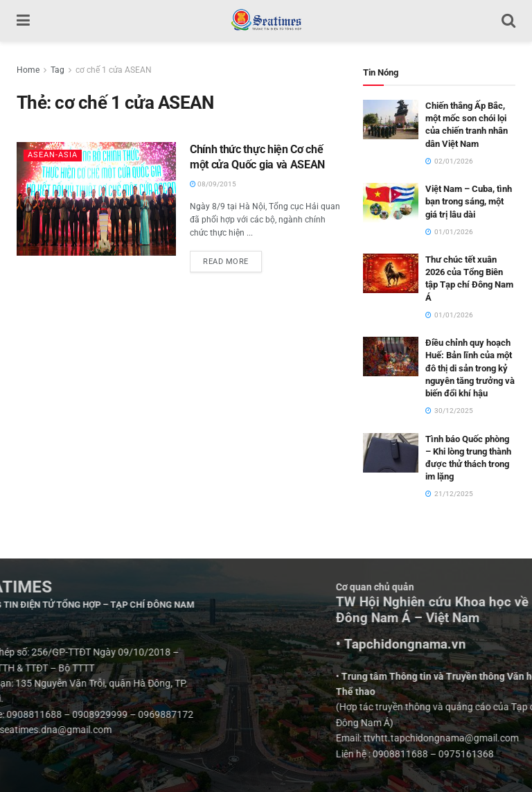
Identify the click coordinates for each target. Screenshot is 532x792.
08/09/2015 (213, 184)
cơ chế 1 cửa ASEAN (114, 70)
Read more (232, 258)
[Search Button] (508, 21)
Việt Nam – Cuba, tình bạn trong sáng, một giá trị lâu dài (469, 201)
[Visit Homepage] (266, 21)
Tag (57, 70)
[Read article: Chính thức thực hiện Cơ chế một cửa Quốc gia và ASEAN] (96, 199)
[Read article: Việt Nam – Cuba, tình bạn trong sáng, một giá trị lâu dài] (391, 203)
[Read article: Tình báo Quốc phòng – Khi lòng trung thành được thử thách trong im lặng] (391, 453)
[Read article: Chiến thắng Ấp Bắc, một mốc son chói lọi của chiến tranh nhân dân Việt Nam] (391, 120)
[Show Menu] (23, 21)
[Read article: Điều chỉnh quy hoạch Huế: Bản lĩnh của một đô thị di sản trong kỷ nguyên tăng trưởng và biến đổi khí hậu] (391, 357)
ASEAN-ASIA (53, 155)
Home (28, 70)
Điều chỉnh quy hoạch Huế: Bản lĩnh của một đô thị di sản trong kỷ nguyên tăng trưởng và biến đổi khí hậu (470, 368)
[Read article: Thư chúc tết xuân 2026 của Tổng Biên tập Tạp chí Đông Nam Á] (391, 273)
